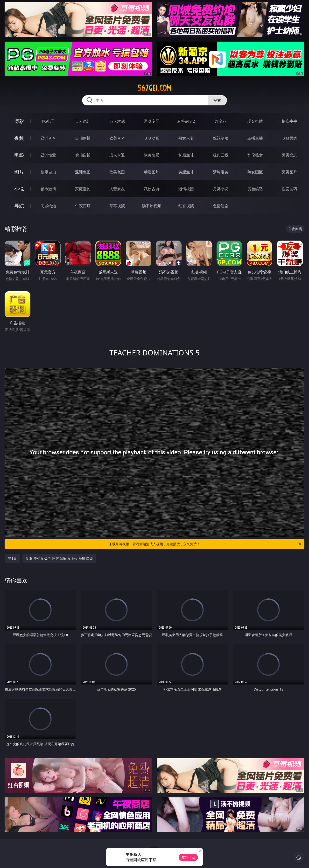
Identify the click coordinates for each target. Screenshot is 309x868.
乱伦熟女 (255, 155)
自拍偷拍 (83, 138)
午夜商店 (83, 206)
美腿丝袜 (186, 172)
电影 (19, 155)
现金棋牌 (255, 121)
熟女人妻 (186, 138)
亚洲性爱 (48, 155)
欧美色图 (117, 172)
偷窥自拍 (48, 172)
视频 (19, 138)
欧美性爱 (152, 155)
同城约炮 (48, 206)
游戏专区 (152, 121)
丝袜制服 (221, 138)
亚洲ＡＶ (48, 138)
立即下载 (188, 857)
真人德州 (83, 121)
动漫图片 (152, 172)
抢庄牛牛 (289, 121)
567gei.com (154, 88)
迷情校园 (186, 189)
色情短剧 (221, 206)
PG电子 (48, 121)
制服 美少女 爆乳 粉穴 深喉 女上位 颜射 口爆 (59, 558)
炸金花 (221, 121)
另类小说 (221, 189)
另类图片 (289, 172)
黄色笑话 (255, 189)
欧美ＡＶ (117, 138)
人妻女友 (117, 189)
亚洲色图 (83, 172)
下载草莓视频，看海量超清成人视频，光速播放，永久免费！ (205, 544)
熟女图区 (255, 172)
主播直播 (255, 138)
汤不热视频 (152, 206)
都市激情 (48, 189)
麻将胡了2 (186, 121)
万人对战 (117, 121)
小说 (19, 189)
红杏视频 (186, 206)
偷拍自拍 (83, 155)
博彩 (19, 121)
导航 (19, 206)
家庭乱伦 (83, 189)
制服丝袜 (186, 155)
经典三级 (221, 155)
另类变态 (289, 155)
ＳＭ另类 (289, 138)
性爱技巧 (289, 189)
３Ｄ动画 (152, 138)
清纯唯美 (221, 172)
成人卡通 (117, 155)
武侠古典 (152, 189)
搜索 (217, 100)
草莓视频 (117, 206)
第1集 (12, 558)
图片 (19, 172)
